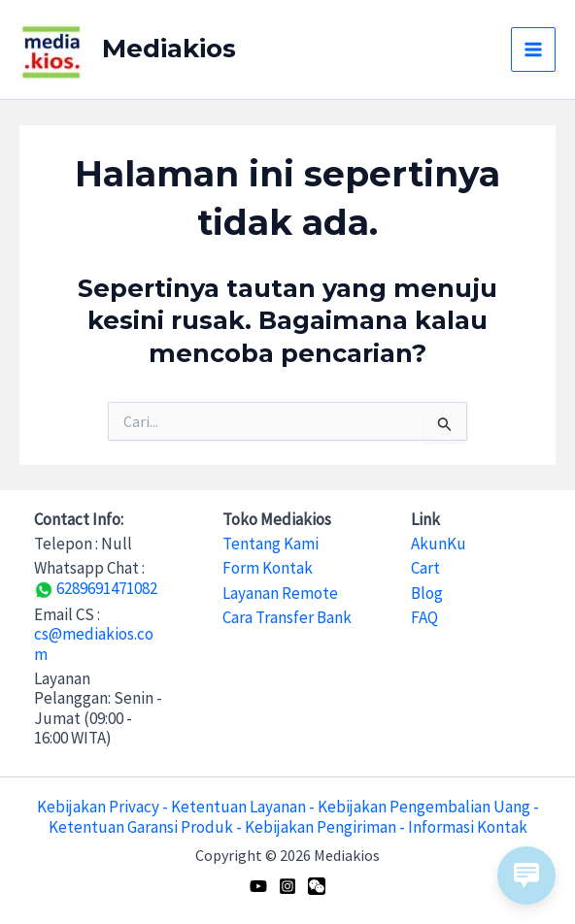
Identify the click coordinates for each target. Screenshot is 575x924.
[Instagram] (287, 886)
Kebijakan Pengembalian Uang (424, 807)
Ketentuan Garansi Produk (141, 827)
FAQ (424, 617)
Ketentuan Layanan (238, 807)
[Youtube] (258, 886)
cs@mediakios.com (94, 643)
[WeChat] (317, 886)
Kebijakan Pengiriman (321, 827)
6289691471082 (96, 588)
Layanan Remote (280, 593)
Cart (425, 568)
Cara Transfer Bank (287, 617)
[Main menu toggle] (533, 49)
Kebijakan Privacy (98, 807)
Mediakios (169, 49)
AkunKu (439, 544)
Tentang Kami (271, 544)
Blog (427, 593)
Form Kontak (268, 568)
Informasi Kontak (468, 827)
